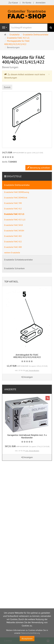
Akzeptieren (27, 639)
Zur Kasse (13, 3)
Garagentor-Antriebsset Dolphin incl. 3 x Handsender (27, 436)
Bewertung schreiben (39, 168)
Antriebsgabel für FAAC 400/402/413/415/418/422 (27, 356)
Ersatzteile (14, 176)
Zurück (7, 87)
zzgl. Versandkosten (32, 370)
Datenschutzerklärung (31, 633)
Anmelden (41, 3)
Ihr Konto (27, 3)
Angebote (10, 389)
